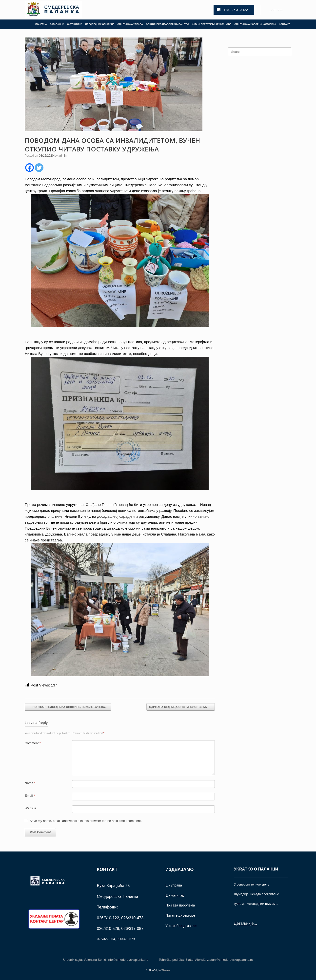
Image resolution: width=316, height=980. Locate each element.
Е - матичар (175, 895)
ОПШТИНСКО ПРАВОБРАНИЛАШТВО (168, 24)
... (255, 923)
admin (63, 156)
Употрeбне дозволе (181, 926)
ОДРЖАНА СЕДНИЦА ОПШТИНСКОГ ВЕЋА (181, 707)
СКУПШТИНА (75, 24)
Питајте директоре (180, 915)
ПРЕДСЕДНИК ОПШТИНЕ (100, 24)
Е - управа (174, 885)
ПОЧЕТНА (41, 24)
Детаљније (244, 923)
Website (30, 808)
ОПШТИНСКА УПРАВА (130, 24)
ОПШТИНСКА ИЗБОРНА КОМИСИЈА (255, 24)
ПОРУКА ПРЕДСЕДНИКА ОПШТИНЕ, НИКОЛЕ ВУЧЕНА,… (68, 707)
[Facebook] (30, 168)
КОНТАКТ (284, 24)
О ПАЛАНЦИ (57, 24)
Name (30, 783)
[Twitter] (39, 168)
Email (30, 796)
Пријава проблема (180, 905)
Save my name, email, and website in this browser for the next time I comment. (86, 821)
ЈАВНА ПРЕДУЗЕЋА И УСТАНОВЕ (212, 24)
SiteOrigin (154, 970)
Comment (33, 743)
